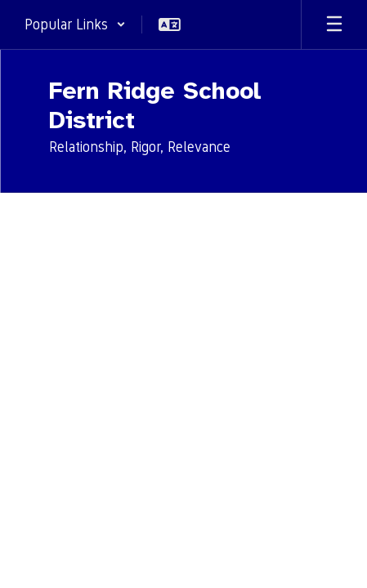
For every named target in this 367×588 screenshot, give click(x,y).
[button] (75, 24)
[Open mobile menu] (334, 24)
